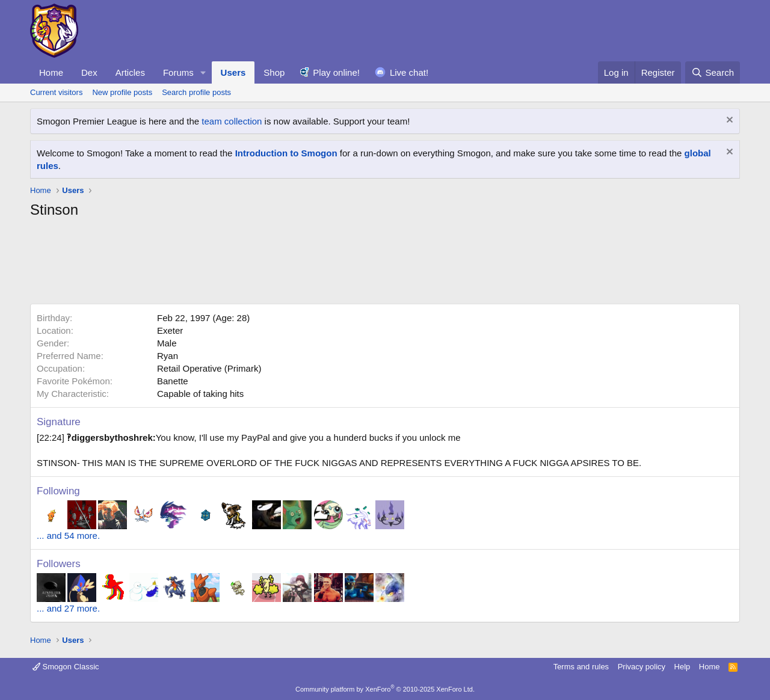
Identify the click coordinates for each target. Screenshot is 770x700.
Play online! (336, 72)
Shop (274, 72)
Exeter (170, 330)
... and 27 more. (68, 608)
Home (51, 72)
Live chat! (409, 72)
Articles (130, 72)
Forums (178, 72)
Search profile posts (196, 92)
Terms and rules (581, 667)
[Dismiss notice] (728, 121)
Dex (89, 72)
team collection (232, 121)
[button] (203, 72)
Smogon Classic (66, 667)
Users (233, 72)
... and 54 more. (68, 536)
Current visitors (56, 92)
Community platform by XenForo (385, 689)
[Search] (713, 72)
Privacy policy (642, 667)
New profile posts (122, 92)
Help (682, 667)
